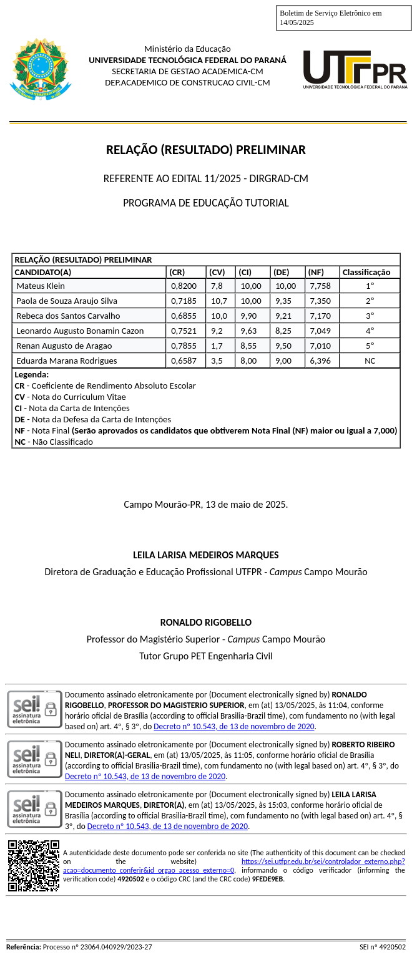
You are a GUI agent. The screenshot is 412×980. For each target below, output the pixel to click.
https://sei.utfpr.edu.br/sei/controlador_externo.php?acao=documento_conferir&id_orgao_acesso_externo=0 (234, 866)
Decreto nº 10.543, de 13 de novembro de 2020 (234, 726)
